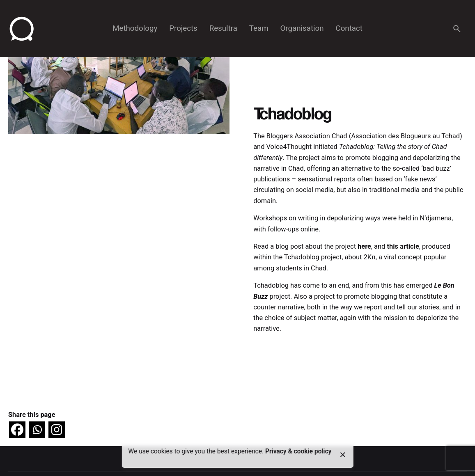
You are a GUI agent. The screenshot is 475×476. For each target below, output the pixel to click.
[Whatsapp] (37, 430)
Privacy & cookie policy (298, 451)
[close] (343, 455)
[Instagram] (57, 430)
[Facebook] (17, 430)
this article (403, 246)
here (364, 246)
